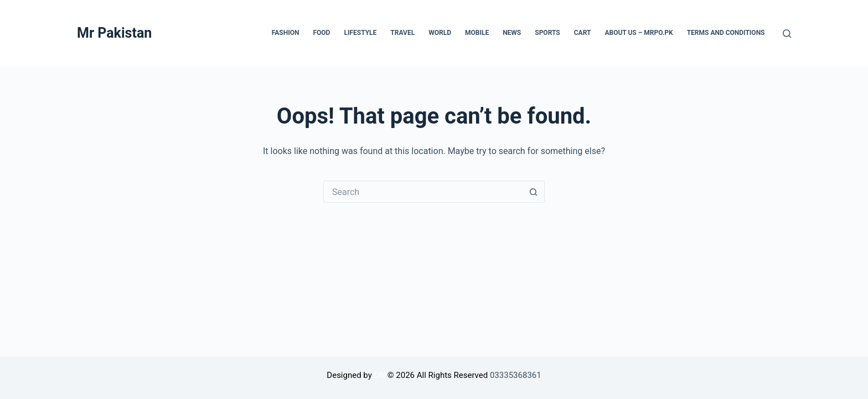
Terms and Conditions (726, 33)
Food (321, 33)
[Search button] (534, 192)
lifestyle (360, 33)
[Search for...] (423, 192)
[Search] (787, 34)
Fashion (286, 33)
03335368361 (516, 375)
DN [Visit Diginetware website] (380, 375)
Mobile (477, 33)
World (440, 33)
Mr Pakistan (114, 33)
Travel (402, 33)
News (512, 33)
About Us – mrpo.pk (639, 33)
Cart (583, 33)
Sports (547, 33)
